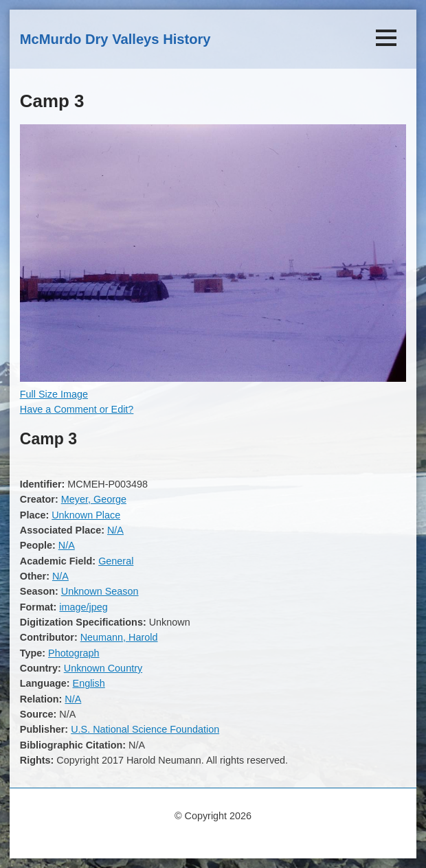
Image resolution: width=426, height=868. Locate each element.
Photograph (74, 653)
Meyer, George (94, 499)
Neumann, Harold (119, 637)
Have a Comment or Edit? (77, 409)
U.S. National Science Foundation (145, 729)
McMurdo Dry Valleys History (115, 39)
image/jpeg (83, 607)
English (89, 683)
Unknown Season (100, 591)
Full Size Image (54, 394)
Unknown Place (86, 515)
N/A (115, 530)
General (116, 561)
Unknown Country (103, 668)
